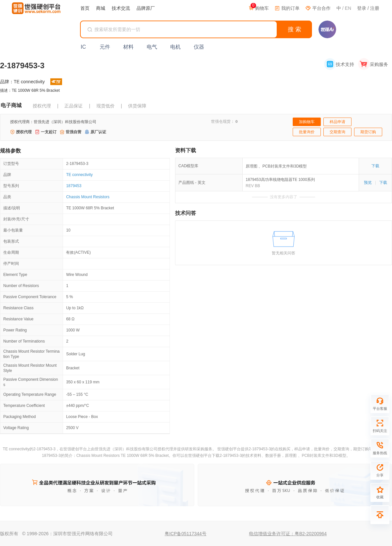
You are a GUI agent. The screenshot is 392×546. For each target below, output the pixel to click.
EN (348, 8)
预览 (368, 183)
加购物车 (307, 122)
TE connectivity (79, 175)
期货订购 (368, 132)
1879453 (74, 186)
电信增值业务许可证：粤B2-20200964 (288, 534)
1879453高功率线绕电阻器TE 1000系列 (280, 180)
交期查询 (337, 132)
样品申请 (337, 122)
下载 (375, 166)
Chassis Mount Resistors (88, 197)
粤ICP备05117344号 (186, 534)
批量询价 (307, 132)
